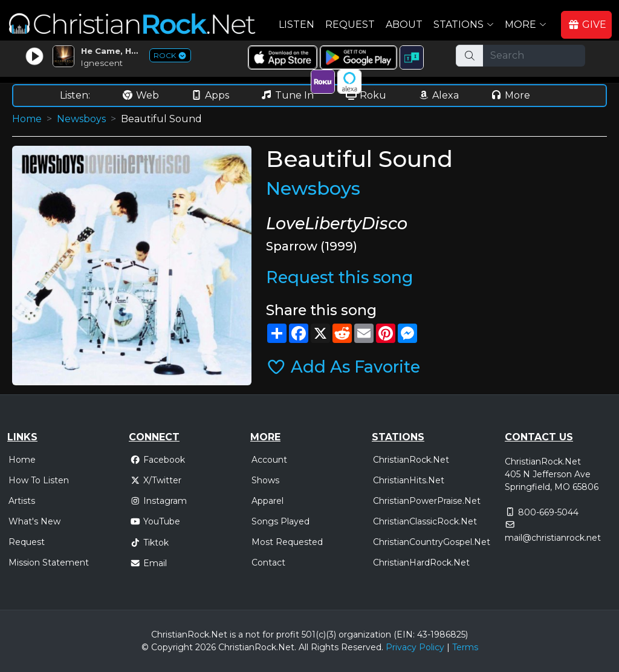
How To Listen (39, 480)
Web (140, 95)
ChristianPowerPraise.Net (427, 501)
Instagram (158, 501)
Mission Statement (49, 563)
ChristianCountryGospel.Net (432, 542)
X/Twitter (156, 480)
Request (350, 24)
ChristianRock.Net (411, 460)
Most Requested (287, 542)
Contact (268, 563)
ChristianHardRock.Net (421, 563)
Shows (265, 480)
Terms (465, 647)
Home (27, 119)
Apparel (267, 501)
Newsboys (81, 119)
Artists (22, 501)
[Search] (534, 56)
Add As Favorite (343, 367)
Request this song (339, 277)
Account (269, 460)
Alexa (438, 95)
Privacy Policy (415, 647)
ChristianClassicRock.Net (425, 521)
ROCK (170, 55)
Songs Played (280, 521)
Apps (210, 95)
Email (148, 563)
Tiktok (149, 543)
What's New (34, 521)
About (404, 24)
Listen (297, 24)
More (510, 95)
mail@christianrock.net (553, 538)
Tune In (287, 95)
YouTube (155, 521)
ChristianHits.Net (409, 480)
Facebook (157, 460)
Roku (366, 95)
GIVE (587, 24)
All (303, 647)
